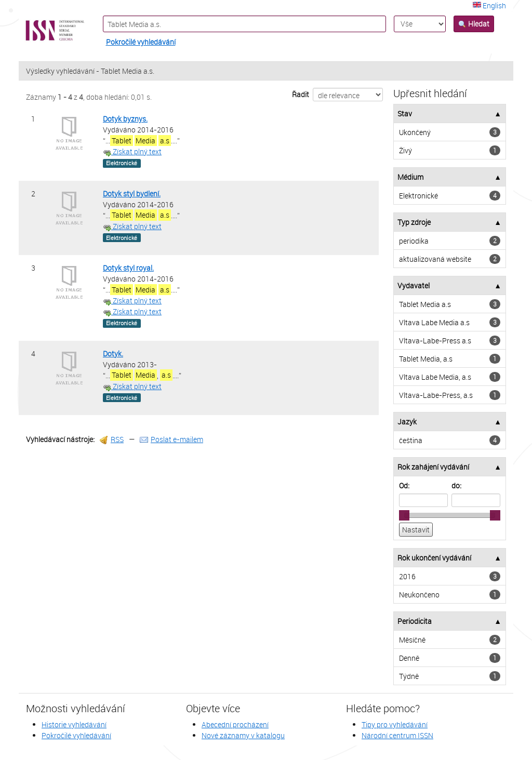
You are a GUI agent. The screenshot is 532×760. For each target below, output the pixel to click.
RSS (112, 439)
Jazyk (407, 422)
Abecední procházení (235, 724)
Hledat (474, 24)
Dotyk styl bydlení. (132, 194)
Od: (404, 485)
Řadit (301, 94)
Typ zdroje (414, 222)
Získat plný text (132, 151)
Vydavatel (414, 285)
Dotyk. (113, 354)
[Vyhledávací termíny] (245, 24)
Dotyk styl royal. (128, 268)
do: (456, 485)
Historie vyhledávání (74, 724)
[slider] (404, 515)
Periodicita (415, 621)
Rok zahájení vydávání (433, 467)
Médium (410, 177)
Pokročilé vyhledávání (141, 42)
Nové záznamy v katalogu (243, 735)
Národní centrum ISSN (397, 735)
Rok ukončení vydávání (434, 558)
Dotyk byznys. (125, 119)
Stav (405, 114)
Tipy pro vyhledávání (395, 724)
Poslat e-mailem (171, 439)
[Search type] (420, 24)
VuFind (44, 31)
